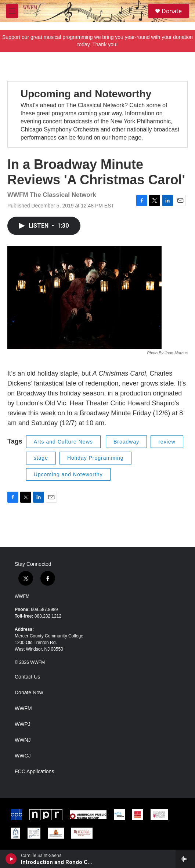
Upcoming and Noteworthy (86, 94)
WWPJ (23, 724)
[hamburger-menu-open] (12, 11)
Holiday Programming (95, 458)
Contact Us (27, 677)
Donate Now (29, 693)
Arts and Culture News (63, 442)
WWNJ (23, 740)
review (167, 442)
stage (41, 458)
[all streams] (185, 859)
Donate (172, 11)
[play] (11, 859)
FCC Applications (34, 772)
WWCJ (23, 756)
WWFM (22, 596)
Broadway (126, 442)
